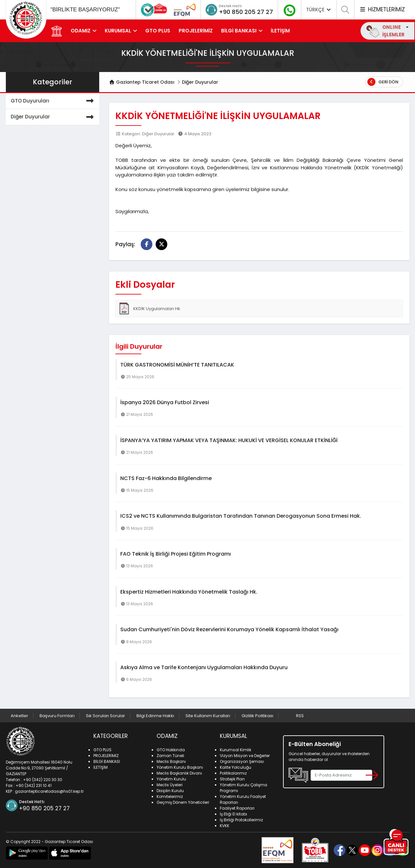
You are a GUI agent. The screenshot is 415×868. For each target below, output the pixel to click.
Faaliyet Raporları (237, 808)
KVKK (225, 826)
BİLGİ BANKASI (239, 31)
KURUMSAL (118, 31)
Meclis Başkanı (171, 761)
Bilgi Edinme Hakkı (155, 716)
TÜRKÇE (319, 10)
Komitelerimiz (170, 796)
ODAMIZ (81, 31)
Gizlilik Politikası (257, 716)
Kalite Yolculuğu (236, 767)
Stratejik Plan (232, 779)
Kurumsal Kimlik (236, 750)
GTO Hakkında (171, 750)
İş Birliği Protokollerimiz (241, 820)
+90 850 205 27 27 (246, 12)
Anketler (19, 716)
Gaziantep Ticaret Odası (142, 82)
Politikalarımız (233, 773)
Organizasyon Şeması (242, 761)
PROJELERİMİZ (196, 31)
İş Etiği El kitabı (233, 814)
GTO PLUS (158, 31)
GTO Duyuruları (53, 101)
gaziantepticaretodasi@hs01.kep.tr (49, 791)
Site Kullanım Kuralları (208, 716)
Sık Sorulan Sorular (106, 716)
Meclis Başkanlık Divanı (179, 773)
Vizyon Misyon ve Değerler (245, 756)
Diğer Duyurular (200, 82)
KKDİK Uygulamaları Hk (149, 308)
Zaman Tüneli (170, 756)
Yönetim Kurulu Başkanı (180, 767)
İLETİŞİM (280, 31)
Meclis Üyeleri (170, 785)
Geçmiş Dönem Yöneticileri (183, 802)
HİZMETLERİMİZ (382, 9)
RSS (300, 716)
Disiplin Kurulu (170, 791)
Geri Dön (383, 82)
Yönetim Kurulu (171, 779)
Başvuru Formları (57, 716)
